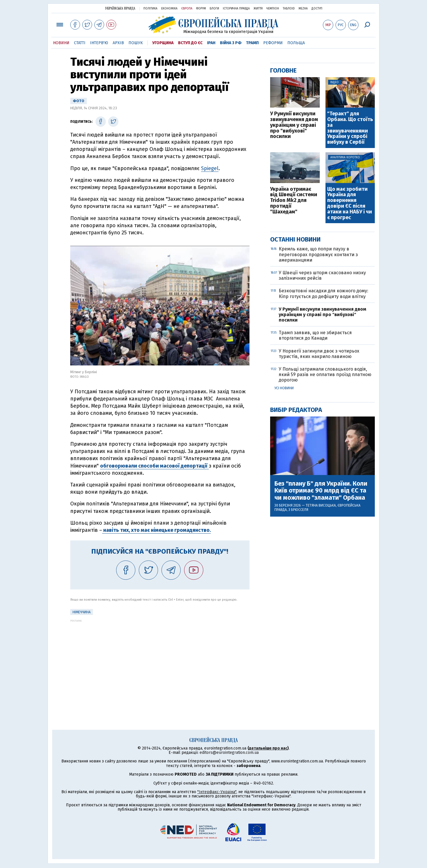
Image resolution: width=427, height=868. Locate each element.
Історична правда (236, 9)
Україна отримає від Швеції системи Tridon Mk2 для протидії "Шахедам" (294, 201)
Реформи (273, 43)
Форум (201, 9)
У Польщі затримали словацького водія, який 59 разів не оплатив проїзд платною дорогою (325, 374)
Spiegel (210, 168)
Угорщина (163, 43)
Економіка (169, 9)
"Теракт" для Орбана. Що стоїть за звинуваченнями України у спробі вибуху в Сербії (350, 128)
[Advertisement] (160, 662)
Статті (80, 43)
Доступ (317, 9)
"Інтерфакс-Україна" (217, 792)
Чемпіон (273, 9)
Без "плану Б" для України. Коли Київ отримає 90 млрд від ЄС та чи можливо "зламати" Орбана (321, 491)
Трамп (252, 43)
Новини (61, 43)
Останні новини (295, 239)
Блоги (214, 9)
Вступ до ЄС (190, 43)
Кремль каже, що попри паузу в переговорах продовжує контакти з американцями (318, 254)
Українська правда (120, 8)
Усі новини (284, 388)
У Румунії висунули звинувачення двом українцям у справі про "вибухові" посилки (294, 125)
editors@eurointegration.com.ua (229, 753)
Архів (118, 43)
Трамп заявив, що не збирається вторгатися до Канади (315, 335)
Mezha (303, 9)
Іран (211, 43)
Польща (296, 43)
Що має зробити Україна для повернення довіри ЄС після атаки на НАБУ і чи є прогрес (350, 204)
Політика (150, 9)
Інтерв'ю (99, 43)
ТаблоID (289, 9)
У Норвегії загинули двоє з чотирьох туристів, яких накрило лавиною (319, 354)
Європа (187, 9)
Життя (258, 9)
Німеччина (82, 612)
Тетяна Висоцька (321, 505)
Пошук (136, 43)
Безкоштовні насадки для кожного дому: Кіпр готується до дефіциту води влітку (323, 293)
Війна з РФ (231, 43)
